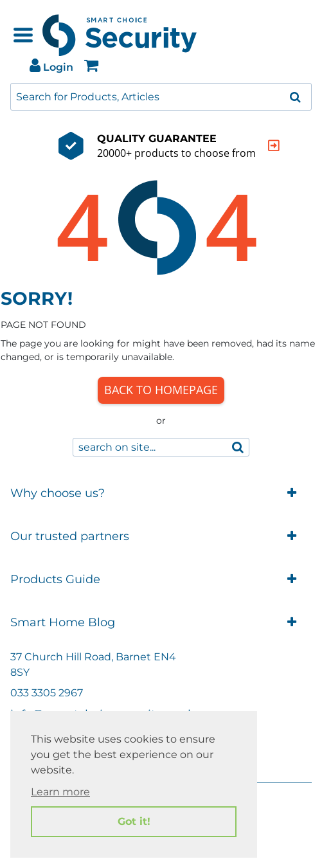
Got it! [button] (134, 821)
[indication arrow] (252, 146)
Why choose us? (161, 493)
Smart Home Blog (161, 623)
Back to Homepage (161, 390)
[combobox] (161, 97)
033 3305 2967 (47, 693)
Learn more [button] (60, 792)
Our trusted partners (161, 537)
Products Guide (161, 580)
